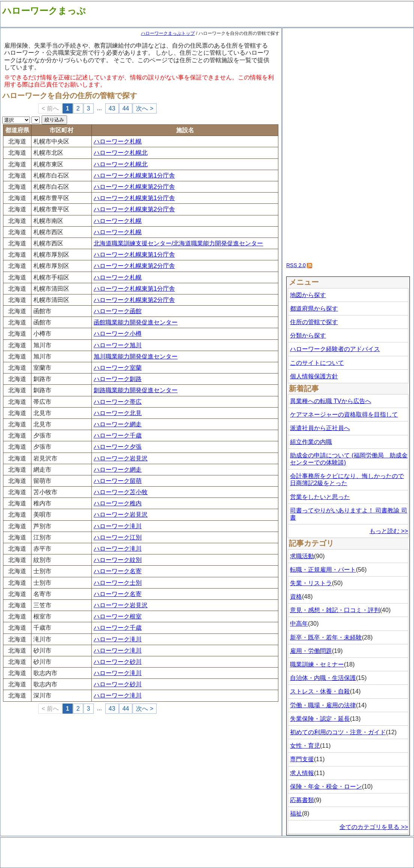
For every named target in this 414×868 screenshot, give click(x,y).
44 (126, 108)
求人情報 (302, 773)
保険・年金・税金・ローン (326, 787)
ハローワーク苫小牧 (121, 492)
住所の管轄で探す (314, 322)
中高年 (299, 624)
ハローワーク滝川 (118, 526)
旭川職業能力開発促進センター (136, 356)
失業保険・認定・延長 (320, 719)
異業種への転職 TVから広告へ (331, 401)
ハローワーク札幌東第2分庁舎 (134, 187)
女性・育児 (305, 746)
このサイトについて (317, 363)
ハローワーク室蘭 (118, 368)
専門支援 (302, 759)
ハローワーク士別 (118, 583)
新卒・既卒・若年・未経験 (326, 637)
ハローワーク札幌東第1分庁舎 (134, 176)
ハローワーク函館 (118, 311)
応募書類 (302, 800)
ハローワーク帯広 (118, 402)
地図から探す (308, 295)
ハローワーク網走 (118, 424)
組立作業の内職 (311, 442)
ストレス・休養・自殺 (320, 691)
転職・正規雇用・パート (323, 570)
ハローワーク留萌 (118, 481)
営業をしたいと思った (320, 497)
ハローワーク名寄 (118, 571)
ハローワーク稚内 (118, 503)
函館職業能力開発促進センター (136, 322)
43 (112, 108)
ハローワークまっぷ (44, 11)
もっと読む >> (389, 531)
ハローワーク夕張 (118, 447)
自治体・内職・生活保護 (323, 678)
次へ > (145, 108)
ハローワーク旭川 (118, 345)
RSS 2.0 (296, 265)
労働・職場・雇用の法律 (323, 705)
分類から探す (308, 335)
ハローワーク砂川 (118, 662)
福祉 (296, 813)
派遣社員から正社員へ (320, 428)
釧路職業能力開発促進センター (136, 390)
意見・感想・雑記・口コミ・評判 (335, 610)
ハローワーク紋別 (118, 560)
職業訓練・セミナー (317, 664)
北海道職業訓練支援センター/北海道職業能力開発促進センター (178, 243)
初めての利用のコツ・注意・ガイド (338, 732)
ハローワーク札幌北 (121, 153)
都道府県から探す (314, 309)
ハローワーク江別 (118, 537)
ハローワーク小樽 (118, 334)
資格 (296, 597)
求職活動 (302, 556)
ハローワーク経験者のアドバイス (335, 349)
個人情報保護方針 (314, 376)
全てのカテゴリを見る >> (374, 827)
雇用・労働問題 (311, 651)
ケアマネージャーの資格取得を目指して (344, 415)
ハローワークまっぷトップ (168, 33)
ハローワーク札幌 (118, 141)
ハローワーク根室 (118, 616)
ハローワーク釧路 (118, 379)
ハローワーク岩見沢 (121, 458)
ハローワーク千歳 (118, 435)
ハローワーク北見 (118, 413)
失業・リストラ (311, 583)
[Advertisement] (348, 142)
